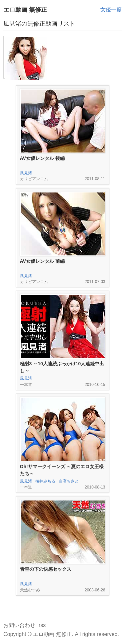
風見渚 (26, 173)
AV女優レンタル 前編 (42, 261)
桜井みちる (45, 481)
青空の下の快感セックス (46, 569)
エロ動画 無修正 (25, 10)
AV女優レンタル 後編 (42, 158)
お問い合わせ (19, 625)
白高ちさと (69, 481)
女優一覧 (111, 9)
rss (42, 625)
